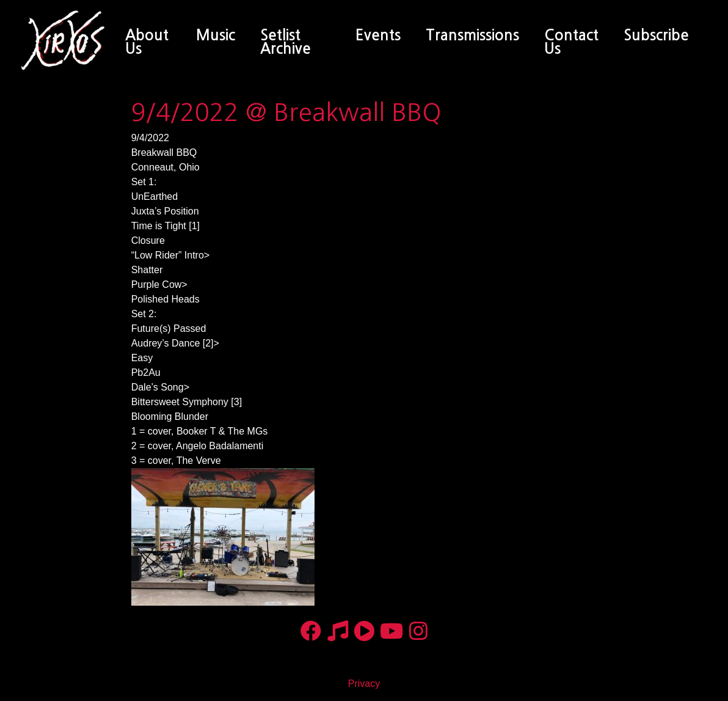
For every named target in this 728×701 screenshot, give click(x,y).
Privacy (364, 684)
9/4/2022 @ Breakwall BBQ (286, 112)
